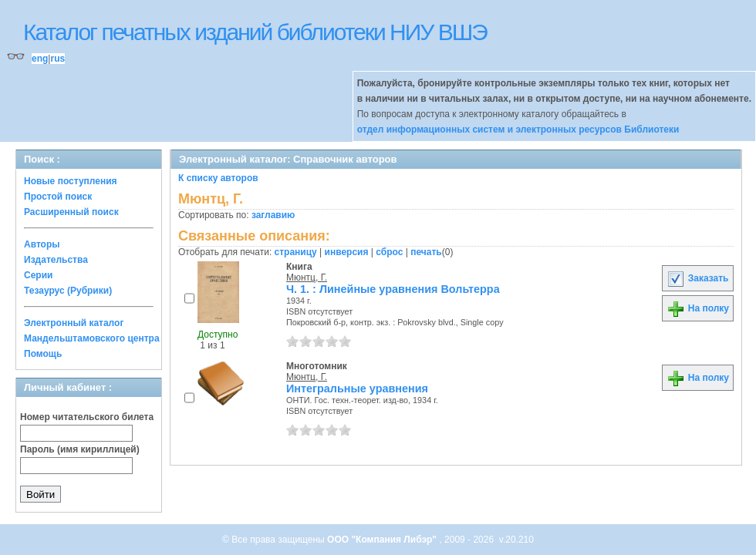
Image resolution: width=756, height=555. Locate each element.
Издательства (56, 260)
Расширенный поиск (71, 212)
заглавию (273, 215)
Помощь (43, 354)
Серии (38, 275)
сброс (389, 252)
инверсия (347, 252)
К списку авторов (218, 178)
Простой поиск (58, 197)
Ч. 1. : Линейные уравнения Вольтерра (393, 289)
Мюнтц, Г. (307, 277)
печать (426, 252)
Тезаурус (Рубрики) (68, 291)
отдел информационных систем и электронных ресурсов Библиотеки (518, 129)
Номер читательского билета (87, 417)
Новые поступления (71, 181)
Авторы (42, 244)
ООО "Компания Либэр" (383, 540)
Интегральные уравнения (357, 388)
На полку (698, 308)
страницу (296, 252)
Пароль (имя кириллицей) (80, 449)
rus (57, 59)
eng (40, 59)
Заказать (697, 278)
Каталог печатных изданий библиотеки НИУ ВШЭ (255, 32)
